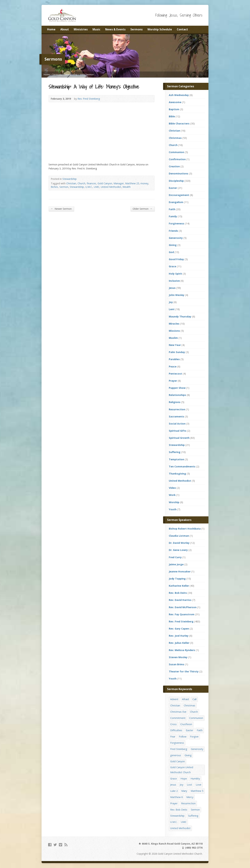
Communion (176, 152)
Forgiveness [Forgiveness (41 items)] (177, 743)
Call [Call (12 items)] (194, 699)
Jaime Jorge (176, 564)
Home (51, 29)
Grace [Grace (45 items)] (174, 779)
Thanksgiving (177, 474)
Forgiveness (177, 223)
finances (91, 183)
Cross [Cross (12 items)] (173, 724)
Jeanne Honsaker (180, 571)
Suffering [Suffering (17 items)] (193, 816)
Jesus (172, 288)
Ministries (81, 29)
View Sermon (87, 74)
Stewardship (71, 74)
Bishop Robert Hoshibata (185, 529)
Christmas (175, 138)
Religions (175, 402)
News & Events (115, 29)
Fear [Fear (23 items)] (173, 737)
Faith (172, 209)
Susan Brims (177, 664)
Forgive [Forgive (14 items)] (194, 737)
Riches (54, 187)
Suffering (175, 452)
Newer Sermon (61, 209)
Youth (173, 509)
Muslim (173, 338)
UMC (97, 187)
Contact (182, 29)
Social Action (177, 424)
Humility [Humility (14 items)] (195, 779)
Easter (173, 188)
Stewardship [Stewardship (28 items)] (177, 816)
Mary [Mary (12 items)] (184, 791)
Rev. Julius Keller (179, 643)
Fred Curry (175, 557)
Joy (171, 302)
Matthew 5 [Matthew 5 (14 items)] (197, 791)
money (144, 183)
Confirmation (177, 159)
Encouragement (179, 195)
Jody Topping (177, 579)
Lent (172, 309)
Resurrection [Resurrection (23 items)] (188, 803)
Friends (173, 231)
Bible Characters (179, 123)
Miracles (174, 324)
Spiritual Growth (179, 438)
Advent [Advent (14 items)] (174, 699)
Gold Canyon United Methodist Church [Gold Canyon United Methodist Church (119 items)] (182, 770)
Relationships (177, 395)
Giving (173, 245)
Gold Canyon (105, 183)
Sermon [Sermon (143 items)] (195, 810)
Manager (119, 183)
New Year (175, 345)
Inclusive (174, 281)
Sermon (64, 187)
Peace (173, 366)
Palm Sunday (177, 352)
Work (172, 495)
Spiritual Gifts (178, 431)
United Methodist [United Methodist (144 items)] (180, 828)
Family (173, 216)
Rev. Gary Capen (179, 629)
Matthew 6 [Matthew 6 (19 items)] (176, 797)
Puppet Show (177, 388)
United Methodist (111, 187)
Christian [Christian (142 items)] (175, 705)
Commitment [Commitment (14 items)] (178, 718)
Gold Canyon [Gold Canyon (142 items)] (178, 761)
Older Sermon (142, 209)
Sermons (136, 29)
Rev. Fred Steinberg (89, 99)
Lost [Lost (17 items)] (189, 785)
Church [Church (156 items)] (194, 712)
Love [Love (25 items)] (199, 785)
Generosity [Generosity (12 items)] (197, 749)
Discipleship (176, 181)
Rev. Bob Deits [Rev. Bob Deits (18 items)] (179, 810)
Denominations (179, 173)
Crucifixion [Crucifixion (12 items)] (186, 724)
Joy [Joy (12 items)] (182, 785)
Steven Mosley (178, 657)
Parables (174, 359)
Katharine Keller (179, 586)
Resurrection (177, 409)
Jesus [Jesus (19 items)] (173, 785)
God (171, 252)
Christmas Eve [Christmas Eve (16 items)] (178, 712)
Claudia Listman (179, 536)
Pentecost (175, 374)
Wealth (127, 187)
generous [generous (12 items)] (176, 755)
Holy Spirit (175, 274)
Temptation (176, 459)
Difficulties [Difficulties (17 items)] (176, 730)
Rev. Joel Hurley (179, 636)
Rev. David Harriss (180, 600)
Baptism (174, 109)
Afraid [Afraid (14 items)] (185, 699)
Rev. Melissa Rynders (182, 650)
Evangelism (176, 202)
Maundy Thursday (180, 316)
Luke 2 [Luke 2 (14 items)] (174, 791)
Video (172, 488)
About (65, 29)
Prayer (173, 381)
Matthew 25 (132, 183)
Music (96, 29)
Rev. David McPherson (183, 607)
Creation (174, 166)
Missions (174, 331)
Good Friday (176, 259)
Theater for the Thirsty (184, 671)
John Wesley (177, 295)
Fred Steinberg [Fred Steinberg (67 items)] (179, 749)
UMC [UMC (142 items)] (184, 822)
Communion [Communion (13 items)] (196, 718)
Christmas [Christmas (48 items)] (189, 705)
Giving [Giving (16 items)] (188, 755)
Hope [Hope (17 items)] (184, 779)
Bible (172, 116)
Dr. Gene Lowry (178, 550)
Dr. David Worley (179, 543)
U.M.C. (89, 187)
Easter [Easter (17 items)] (189, 730)
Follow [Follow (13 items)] (183, 737)
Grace (172, 266)
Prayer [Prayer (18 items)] (174, 803)
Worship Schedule (160, 29)
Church (81, 183)
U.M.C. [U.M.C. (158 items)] (174, 822)
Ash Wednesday (179, 95)
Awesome (175, 102)
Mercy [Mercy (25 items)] (190, 797)
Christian (71, 183)
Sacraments (176, 416)
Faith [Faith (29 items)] (200, 730)
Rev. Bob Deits (178, 593)
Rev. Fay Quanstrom (182, 614)
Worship (174, 502)
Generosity (176, 238)
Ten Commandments (182, 466)
